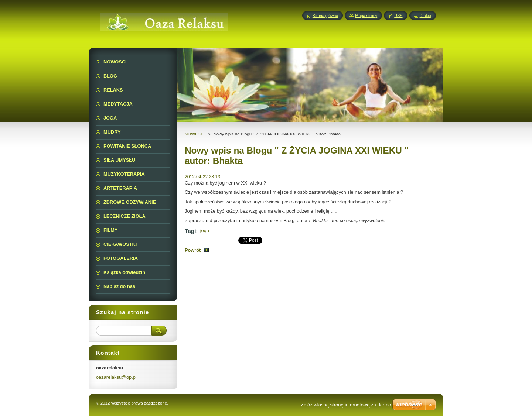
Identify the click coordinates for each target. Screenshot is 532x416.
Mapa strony (366, 16)
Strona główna (325, 16)
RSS (398, 16)
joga (205, 231)
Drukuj (425, 16)
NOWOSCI (195, 134)
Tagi (190, 231)
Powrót (193, 250)
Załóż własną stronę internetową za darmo (346, 405)
